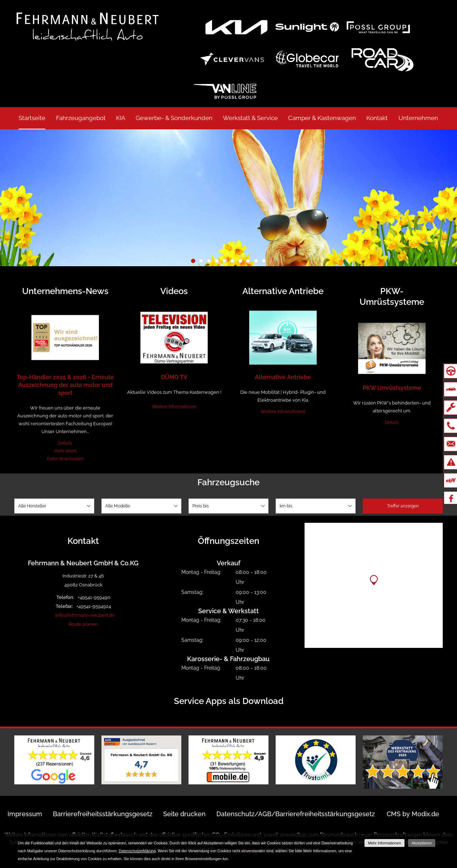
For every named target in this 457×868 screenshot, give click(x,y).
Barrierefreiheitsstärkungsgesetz (103, 814)
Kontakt (377, 118)
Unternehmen (418, 118)
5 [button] (225, 261)
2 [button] (201, 261)
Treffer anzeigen (403, 506)
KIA (121, 118)
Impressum (25, 814)
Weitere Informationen (174, 407)
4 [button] (217, 261)
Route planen (83, 624)
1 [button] (193, 261)
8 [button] (248, 261)
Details (65, 443)
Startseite (32, 118)
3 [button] (209, 261)
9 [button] (256, 261)
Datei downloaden (65, 459)
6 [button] (232, 261)
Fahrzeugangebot (81, 118)
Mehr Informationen (385, 843)
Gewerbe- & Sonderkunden (174, 118)
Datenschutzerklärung (137, 851)
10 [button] (264, 261)
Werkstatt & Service (250, 118)
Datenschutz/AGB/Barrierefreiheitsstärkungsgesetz (296, 814)
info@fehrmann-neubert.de (85, 615)
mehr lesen (65, 451)
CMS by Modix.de (413, 814)
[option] (228, 198)
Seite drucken (184, 814)
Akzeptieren (422, 843)
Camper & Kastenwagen (322, 118)
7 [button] (240, 261)
